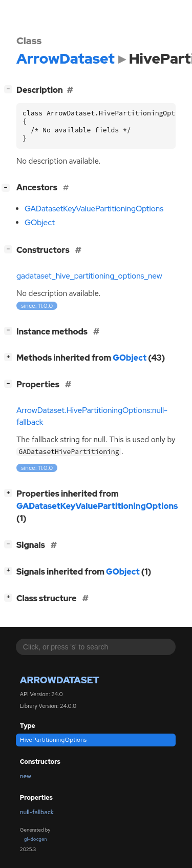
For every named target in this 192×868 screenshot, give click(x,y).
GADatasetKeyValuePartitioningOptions (94, 209)
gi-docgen (36, 839)
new (26, 776)
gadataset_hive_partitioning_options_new (89, 276)
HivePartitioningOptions (54, 740)
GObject (40, 223)
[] (10, 89)
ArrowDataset (60, 680)
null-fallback (37, 812)
